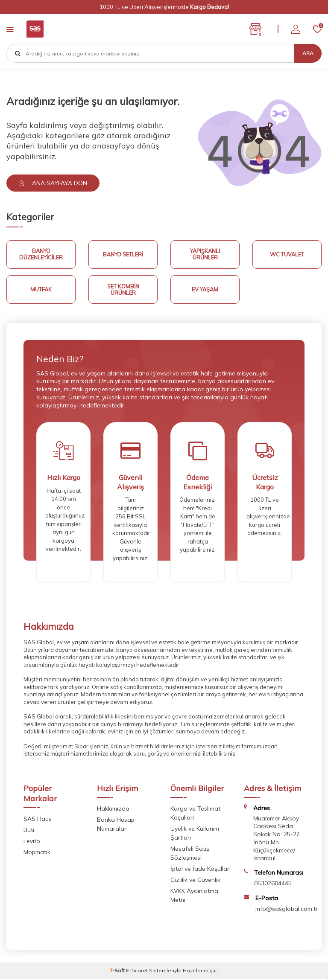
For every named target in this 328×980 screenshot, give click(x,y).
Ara (308, 53)
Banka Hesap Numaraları (116, 826)
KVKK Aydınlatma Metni (194, 897)
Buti (29, 832)
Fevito (32, 843)
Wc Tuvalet (287, 255)
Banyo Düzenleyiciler (41, 255)
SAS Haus (38, 820)
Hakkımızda (113, 810)
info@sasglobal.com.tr (287, 910)
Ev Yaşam (205, 291)
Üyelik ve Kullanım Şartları (195, 835)
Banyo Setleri (123, 255)
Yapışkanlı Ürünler (205, 255)
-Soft (118, 972)
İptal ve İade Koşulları (201, 870)
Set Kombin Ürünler (123, 291)
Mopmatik (37, 854)
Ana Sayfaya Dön (54, 183)
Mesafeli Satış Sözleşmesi (190, 855)
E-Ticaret (137, 972)
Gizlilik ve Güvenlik (195, 881)
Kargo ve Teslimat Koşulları (195, 815)
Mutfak (41, 291)
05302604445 (273, 885)
